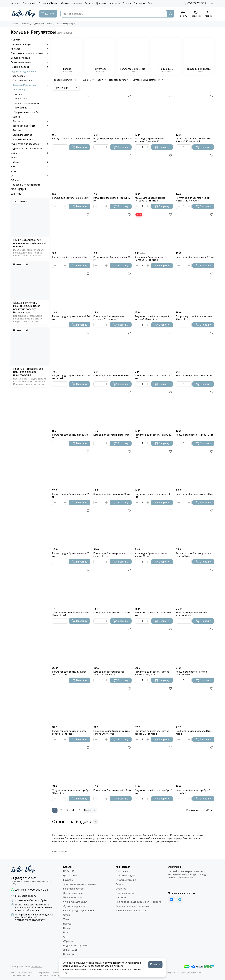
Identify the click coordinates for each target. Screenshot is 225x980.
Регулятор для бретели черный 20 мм (71, 318)
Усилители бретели (23, 139)
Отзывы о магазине (72, 3)
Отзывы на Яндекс (48, 3)
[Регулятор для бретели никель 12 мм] (71, 468)
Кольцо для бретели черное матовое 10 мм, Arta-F (150, 140)
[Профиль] (183, 14)
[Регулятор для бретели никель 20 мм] (71, 527)
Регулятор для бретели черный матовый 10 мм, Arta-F (193, 140)
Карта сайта (36, 967)
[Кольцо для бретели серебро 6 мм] (112, 764)
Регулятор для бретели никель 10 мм (153, 436)
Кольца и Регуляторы (31, 85)
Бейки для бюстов (22, 135)
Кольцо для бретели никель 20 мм (195, 494)
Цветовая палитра (30, 44)
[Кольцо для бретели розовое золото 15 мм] (154, 527)
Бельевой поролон (21, 58)
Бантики (17, 130)
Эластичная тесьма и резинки (30, 53)
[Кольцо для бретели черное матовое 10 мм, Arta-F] (154, 113)
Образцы (16, 180)
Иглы (14, 171)
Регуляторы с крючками (27, 103)
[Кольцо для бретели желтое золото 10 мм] (195, 587)
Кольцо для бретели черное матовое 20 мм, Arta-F (109, 318)
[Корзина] (209, 14)
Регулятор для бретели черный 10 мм (112, 140)
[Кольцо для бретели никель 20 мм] (195, 468)
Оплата (89, 3)
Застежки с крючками (31, 126)
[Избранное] (196, 14)
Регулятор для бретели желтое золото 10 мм (69, 673)
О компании (29, 3)
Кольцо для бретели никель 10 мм (112, 435)
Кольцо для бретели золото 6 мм (112, 613)
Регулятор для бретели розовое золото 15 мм (194, 555)
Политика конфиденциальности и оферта (138, 902)
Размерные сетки (125, 893)
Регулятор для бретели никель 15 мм (153, 495)
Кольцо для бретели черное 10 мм (71, 139)
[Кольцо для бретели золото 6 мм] (112, 587)
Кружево (30, 49)
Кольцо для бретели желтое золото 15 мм (191, 673)
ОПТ (30, 176)
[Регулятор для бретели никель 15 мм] (154, 468)
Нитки (30, 167)
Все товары (19, 76)
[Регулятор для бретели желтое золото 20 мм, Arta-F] (154, 705)
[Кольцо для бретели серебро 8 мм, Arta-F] (195, 764)
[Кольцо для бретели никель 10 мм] (112, 409)
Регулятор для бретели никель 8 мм (70, 436)
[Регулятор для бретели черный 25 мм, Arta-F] (71, 350)
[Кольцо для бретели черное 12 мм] (71, 172)
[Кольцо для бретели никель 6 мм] (112, 350)
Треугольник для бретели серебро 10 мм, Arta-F (71, 792)
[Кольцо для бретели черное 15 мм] (71, 231)
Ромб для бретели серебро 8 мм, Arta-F (194, 732)
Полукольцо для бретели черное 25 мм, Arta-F (194, 318)
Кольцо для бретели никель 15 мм (112, 494)
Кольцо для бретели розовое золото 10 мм (109, 555)
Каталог (15, 3)
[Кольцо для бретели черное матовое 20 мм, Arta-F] (112, 290)
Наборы (30, 162)
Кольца (18, 94)
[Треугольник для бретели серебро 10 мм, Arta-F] (71, 764)
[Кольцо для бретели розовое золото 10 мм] (112, 527)
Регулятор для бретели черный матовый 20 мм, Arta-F (152, 318)
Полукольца (21, 108)
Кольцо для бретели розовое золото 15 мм (151, 555)
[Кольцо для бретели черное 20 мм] (195, 231)
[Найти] (171, 14)
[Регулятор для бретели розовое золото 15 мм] (195, 527)
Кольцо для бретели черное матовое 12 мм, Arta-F (150, 199)
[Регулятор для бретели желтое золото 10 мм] (71, 646)
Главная (15, 24)
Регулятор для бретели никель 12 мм (70, 495)
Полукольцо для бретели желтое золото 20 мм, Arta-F (112, 732)
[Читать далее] (60, 852)
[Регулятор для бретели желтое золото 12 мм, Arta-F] (154, 646)
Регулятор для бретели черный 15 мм (112, 259)
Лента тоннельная (30, 62)
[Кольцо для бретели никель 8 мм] (195, 350)
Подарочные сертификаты (25, 185)
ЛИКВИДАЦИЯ (18, 189)
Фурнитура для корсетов (30, 144)
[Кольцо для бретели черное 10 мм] (71, 113)
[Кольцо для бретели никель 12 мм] (195, 409)
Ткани (30, 158)
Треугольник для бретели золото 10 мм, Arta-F (70, 614)
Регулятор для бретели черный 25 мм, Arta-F (71, 377)
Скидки (127, 3)
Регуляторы (20, 99)
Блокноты (16, 194)
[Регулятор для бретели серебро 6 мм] (154, 764)
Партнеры (139, 3)
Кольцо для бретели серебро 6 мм (112, 790)
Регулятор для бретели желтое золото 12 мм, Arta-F (152, 673)
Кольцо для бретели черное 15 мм (71, 257)
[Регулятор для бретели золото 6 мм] (154, 587)
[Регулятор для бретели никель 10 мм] (154, 409)
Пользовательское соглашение (133, 906)
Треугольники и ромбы (26, 112)
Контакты (115, 3)
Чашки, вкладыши (30, 67)
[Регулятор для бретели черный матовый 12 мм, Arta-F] (195, 172)
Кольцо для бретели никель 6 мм (111, 376)
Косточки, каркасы (31, 80)
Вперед (90, 810)
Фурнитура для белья (42, 24)
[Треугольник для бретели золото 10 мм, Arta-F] (71, 587)
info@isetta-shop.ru (25, 896)
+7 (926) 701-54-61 (196, 3)
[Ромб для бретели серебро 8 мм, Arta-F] (195, 705)
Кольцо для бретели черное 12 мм (71, 198)
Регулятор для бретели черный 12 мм (112, 199)
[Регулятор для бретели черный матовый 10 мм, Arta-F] (195, 113)
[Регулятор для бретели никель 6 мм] (154, 350)
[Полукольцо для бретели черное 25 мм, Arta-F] (195, 290)
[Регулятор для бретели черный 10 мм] (112, 113)
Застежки (31, 121)
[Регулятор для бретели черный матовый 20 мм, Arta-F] (154, 290)
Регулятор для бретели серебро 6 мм (153, 792)
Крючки (16, 117)
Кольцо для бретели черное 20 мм (195, 257)
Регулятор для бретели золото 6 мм (153, 614)
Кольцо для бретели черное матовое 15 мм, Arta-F (150, 259)
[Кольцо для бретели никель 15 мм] (112, 468)
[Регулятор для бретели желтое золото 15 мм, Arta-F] (71, 705)
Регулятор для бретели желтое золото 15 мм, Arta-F (69, 732)
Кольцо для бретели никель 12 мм (194, 435)
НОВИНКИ (16, 40)
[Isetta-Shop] (23, 14)
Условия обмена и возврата (131, 911)
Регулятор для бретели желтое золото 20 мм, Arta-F (152, 732)
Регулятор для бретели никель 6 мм (152, 377)
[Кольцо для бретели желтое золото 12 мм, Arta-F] (112, 646)
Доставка (101, 3)
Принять (155, 964)
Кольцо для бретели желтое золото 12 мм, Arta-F (109, 673)
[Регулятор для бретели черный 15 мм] (112, 231)
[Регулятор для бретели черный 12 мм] (112, 172)
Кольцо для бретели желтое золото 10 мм (191, 614)
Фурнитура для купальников (30, 148)
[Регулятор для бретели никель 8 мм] (71, 409)
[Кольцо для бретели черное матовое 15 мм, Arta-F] (154, 231)
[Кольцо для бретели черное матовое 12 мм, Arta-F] (154, 172)
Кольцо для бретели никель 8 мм (194, 376)
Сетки (30, 153)
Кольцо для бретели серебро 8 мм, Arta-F (193, 792)
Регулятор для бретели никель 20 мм (71, 555)
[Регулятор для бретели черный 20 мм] (71, 290)
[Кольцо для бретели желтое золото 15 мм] (195, 646)
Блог (150, 3)
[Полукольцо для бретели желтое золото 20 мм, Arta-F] (112, 705)
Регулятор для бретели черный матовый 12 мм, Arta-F (193, 199)
